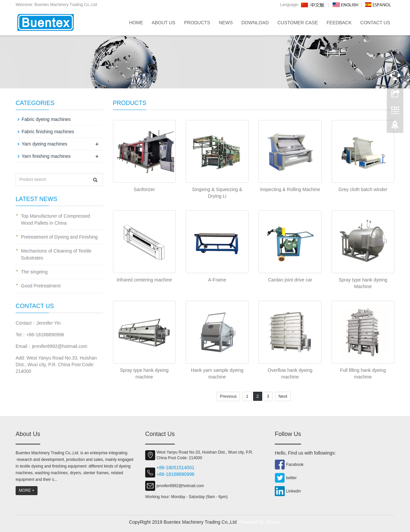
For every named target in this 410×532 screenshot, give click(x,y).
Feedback (339, 23)
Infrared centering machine (144, 280)
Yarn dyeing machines (44, 144)
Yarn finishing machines (46, 156)
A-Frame (217, 280)
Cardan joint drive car (290, 280)
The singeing (34, 272)
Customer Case (298, 23)
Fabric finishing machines (48, 132)
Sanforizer (144, 189)
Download (255, 23)
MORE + (27, 490)
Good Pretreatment (41, 286)
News (226, 23)
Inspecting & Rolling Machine (290, 189)
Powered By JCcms (260, 522)
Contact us (375, 23)
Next (283, 396)
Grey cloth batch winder (363, 189)
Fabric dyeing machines (46, 119)
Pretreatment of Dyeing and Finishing (59, 237)
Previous (228, 396)
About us (164, 23)
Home (136, 23)
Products (197, 23)
